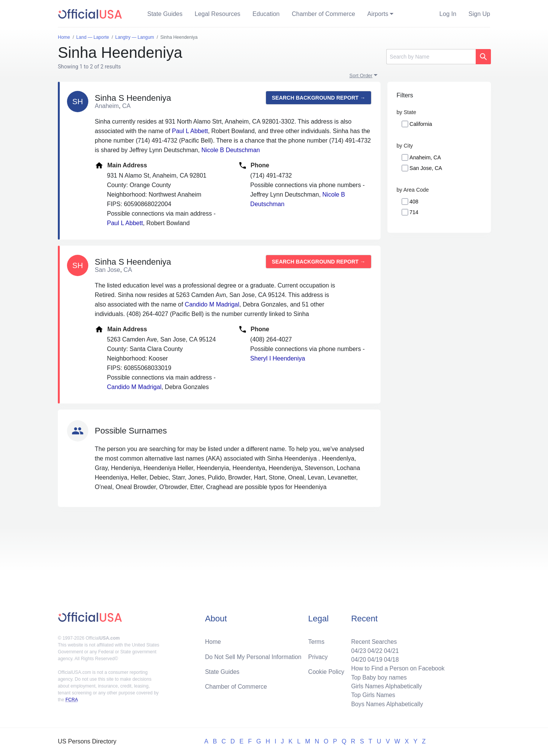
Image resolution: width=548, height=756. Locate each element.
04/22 (373, 649)
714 (414, 212)
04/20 (357, 658)
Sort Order (361, 75)
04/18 (390, 658)
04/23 (357, 649)
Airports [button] (378, 14)
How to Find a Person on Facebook (397, 667)
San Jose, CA (426, 168)
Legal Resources (218, 14)
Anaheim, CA (425, 157)
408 (414, 202)
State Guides (165, 14)
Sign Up (479, 14)
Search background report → (319, 98)
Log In (448, 14)
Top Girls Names (371, 695)
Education (266, 14)
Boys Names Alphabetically (386, 704)
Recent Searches (372, 640)
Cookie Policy (326, 670)
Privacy (318, 655)
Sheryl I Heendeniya (278, 358)
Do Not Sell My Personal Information (254, 655)
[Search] (431, 57)
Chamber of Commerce (323, 14)
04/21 (390, 649)
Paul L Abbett (190, 131)
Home (213, 640)
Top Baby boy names (377, 676)
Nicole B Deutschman (231, 150)
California (421, 124)
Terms (316, 640)
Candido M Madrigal (212, 304)
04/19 (373, 658)
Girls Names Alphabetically (385, 685)
